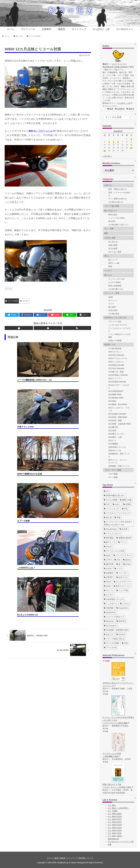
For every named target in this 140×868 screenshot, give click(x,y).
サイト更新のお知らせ (118, 199)
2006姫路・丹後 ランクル (119, 466)
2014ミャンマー (115, 378)
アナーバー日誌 (115, 322)
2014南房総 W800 (116, 398)
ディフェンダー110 (116, 279)
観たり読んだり (111, 211)
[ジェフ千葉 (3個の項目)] (122, 590)
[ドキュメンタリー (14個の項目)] (112, 533)
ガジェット (113, 300)
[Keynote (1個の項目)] (121, 634)
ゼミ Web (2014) (115, 828)
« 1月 (105, 156)
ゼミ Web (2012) (115, 822)
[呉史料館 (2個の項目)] (109, 608)
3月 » (110, 156)
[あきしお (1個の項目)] (109, 634)
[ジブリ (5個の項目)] (118, 569)
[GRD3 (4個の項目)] (107, 582)
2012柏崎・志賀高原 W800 (120, 424)
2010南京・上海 (115, 437)
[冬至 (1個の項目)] (125, 643)
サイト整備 (113, 477)
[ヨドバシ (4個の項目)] (109, 590)
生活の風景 (113, 248)
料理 (110, 266)
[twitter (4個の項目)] (107, 586)
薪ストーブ (113, 260)
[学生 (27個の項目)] (125, 509)
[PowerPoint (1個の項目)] (122, 608)
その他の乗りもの (116, 289)
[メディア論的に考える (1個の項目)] (114, 639)
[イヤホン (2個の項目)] (125, 604)
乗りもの (108, 275)
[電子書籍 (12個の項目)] (109, 538)
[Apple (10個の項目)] (107, 555)
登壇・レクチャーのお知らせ (119, 194)
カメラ (111, 304)
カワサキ (24, 301)
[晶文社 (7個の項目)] (127, 560)
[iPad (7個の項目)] (117, 560)
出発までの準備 (115, 340)
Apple (111, 297)
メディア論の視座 (112, 206)
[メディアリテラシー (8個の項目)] (123, 555)
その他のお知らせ (116, 202)
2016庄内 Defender (116, 355)
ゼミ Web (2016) (115, 833)
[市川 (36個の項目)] (107, 504)
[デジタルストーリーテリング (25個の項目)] (117, 513)
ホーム (48, 858)
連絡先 (131, 109)
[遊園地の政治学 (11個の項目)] (124, 538)
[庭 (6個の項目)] (118, 564)
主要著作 (121, 109)
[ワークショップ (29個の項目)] (111, 509)
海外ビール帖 (114, 263)
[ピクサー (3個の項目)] (109, 595)
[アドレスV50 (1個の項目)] (110, 648)
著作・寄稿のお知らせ (118, 189)
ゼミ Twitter (113, 811)
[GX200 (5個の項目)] (108, 569)
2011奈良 (112, 430)
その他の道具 (114, 314)
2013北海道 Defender (117, 414)
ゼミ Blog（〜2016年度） (118, 808)
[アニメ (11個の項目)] (122, 542)
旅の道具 (112, 307)
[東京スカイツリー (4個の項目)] (122, 586)
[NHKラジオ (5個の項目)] (122, 577)
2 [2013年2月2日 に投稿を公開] (131, 139)
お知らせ (108, 185)
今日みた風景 (110, 238)
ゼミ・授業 (109, 229)
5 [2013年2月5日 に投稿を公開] (114, 142)
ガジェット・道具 (112, 293)
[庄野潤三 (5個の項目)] (109, 577)
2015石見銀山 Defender (118, 375)
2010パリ (112, 440)
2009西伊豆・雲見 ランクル (119, 455)
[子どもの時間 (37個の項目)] (111, 500)
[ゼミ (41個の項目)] (107, 491)
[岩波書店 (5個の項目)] (109, 573)
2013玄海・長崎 (115, 421)
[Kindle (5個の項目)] (127, 564)
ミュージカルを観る (117, 218)
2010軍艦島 (113, 444)
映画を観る (113, 215)
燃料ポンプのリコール (42, 131)
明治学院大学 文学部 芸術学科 (116, 67)
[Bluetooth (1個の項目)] (109, 621)
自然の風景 (113, 245)
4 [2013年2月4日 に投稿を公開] (109, 142)
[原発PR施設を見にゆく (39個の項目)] (115, 496)
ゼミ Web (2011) (115, 819)
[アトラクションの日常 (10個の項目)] (114, 551)
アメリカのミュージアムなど (119, 330)
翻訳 (106, 233)
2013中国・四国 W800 (118, 417)
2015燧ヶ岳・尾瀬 (116, 372)
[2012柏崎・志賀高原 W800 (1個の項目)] (116, 630)
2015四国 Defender (116, 365)
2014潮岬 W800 (115, 394)
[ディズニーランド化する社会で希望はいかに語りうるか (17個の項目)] (118, 523)
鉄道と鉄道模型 (115, 286)
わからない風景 (115, 252)
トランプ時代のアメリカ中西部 (119, 336)
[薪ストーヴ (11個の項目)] (110, 542)
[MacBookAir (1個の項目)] (110, 612)
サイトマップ (74, 858)
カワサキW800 (12, 301)
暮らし (107, 256)
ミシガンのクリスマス (118, 325)
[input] (118, 117)
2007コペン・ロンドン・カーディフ (119, 461)
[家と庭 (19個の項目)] (108, 517)
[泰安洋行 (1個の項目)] (121, 621)
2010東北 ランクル (116, 434)
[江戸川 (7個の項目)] (108, 560)
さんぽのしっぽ (125, 103)
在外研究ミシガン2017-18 (115, 318)
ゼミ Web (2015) (115, 830)
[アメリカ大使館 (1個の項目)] (111, 643)
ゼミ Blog (112, 805)
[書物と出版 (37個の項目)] (126, 500)
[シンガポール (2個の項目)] (111, 604)
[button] (131, 117)
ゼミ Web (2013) (115, 825)
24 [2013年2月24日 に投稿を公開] (105, 151)
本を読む (112, 221)
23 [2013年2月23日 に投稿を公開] (131, 148)
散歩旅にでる (110, 344)
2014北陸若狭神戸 (116, 391)
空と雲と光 (113, 242)
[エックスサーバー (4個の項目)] (122, 582)
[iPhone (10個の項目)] (108, 547)
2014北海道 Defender (117, 382)
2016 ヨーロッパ (115, 352)
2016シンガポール (116, 362)
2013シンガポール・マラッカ (119, 409)
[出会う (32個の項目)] (117, 504)
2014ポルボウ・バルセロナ (119, 386)
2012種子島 (113, 427)
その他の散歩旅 (115, 348)
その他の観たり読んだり (119, 225)
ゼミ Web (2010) (115, 816)
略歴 (111, 109)
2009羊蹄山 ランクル (117, 447)
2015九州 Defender (116, 368)
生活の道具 (113, 310)
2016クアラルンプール (118, 358)
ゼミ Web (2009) (115, 814)
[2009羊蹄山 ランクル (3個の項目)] (114, 599)
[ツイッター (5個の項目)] (122, 573)
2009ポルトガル (115, 450)
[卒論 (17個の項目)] (117, 517)
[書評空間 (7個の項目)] (109, 564)
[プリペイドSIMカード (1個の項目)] (114, 617)
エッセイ (108, 270)
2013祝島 (112, 401)
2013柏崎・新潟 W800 (118, 404)
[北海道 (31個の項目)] (127, 504)
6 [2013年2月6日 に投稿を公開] (118, 142)
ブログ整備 (113, 474)
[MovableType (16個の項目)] (110, 529)
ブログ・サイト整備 (113, 470)
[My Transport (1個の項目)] (110, 626)
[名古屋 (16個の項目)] (123, 529)
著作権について (89, 858)
